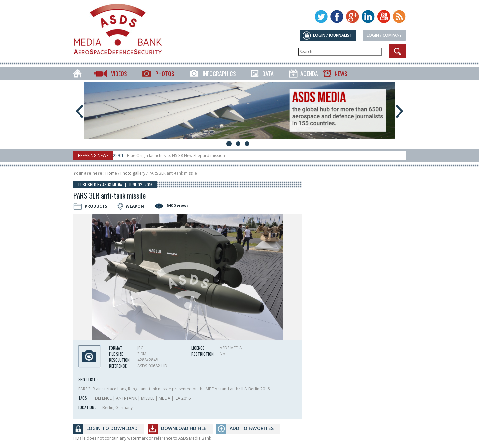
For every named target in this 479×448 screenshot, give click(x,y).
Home (111, 173)
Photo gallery (133, 173)
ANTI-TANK (126, 398)
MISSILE (148, 398)
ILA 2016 (183, 398)
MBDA (164, 398)
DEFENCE (103, 398)
